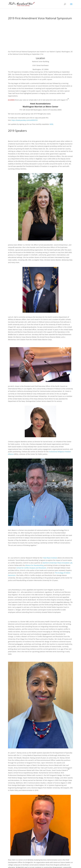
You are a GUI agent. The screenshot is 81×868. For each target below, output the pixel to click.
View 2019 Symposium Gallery (40, 41)
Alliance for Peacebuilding (34, 565)
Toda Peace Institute (50, 558)
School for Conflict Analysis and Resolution (31, 568)
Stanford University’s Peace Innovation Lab (57, 563)
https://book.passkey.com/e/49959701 (25, 120)
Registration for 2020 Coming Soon (40, 29)
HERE (51, 124)
